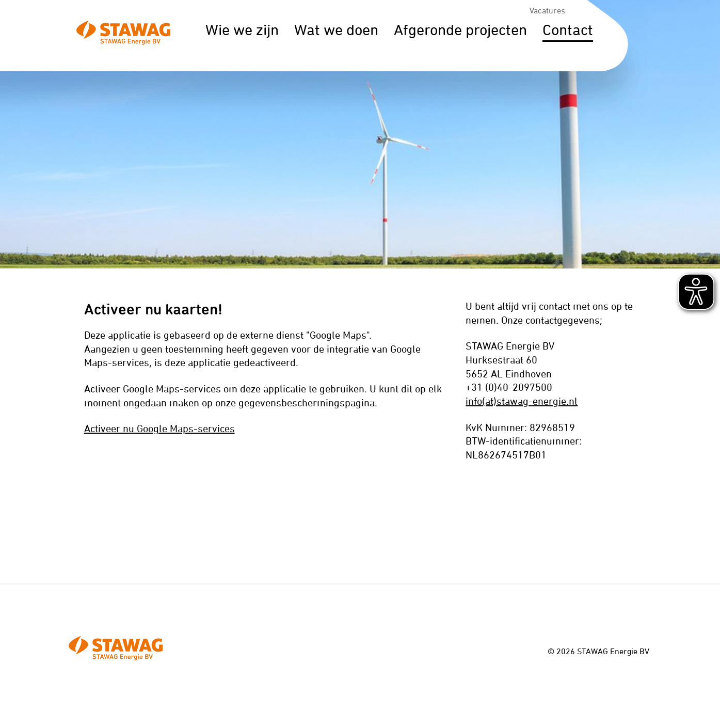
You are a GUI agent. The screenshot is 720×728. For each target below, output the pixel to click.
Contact (568, 30)
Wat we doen (336, 30)
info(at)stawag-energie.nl (522, 401)
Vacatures (547, 10)
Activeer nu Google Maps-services (159, 428)
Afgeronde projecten (460, 30)
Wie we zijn (242, 30)
